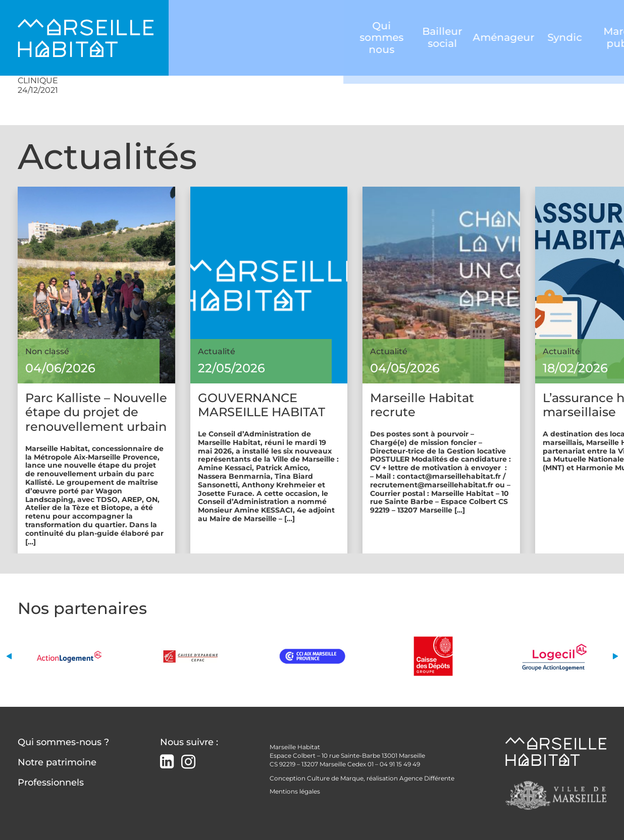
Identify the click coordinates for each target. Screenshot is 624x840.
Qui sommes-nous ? (63, 742)
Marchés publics (470, 38)
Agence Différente (427, 778)
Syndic (409, 38)
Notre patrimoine (57, 762)
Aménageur (348, 38)
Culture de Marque (335, 778)
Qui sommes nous (225, 38)
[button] (9, 656)
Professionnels (51, 782)
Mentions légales (295, 791)
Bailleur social (286, 38)
